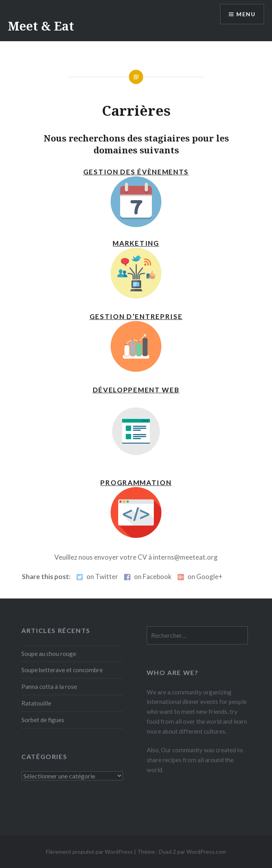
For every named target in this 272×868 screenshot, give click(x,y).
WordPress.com (206, 852)
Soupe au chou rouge (49, 654)
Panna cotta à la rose (49, 686)
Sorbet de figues (43, 720)
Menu (246, 14)
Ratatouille (36, 703)
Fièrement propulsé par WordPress (89, 852)
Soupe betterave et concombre (62, 670)
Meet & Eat (41, 26)
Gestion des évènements (136, 172)
